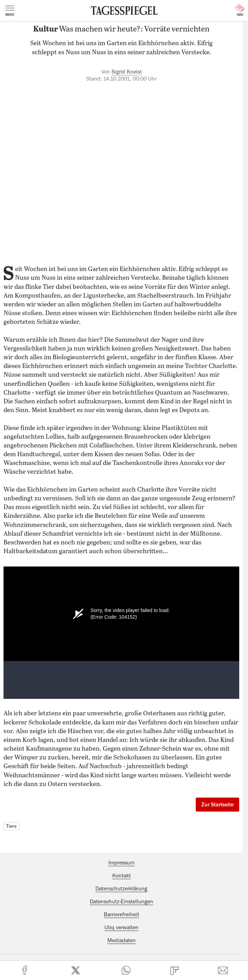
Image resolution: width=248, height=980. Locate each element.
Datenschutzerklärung (121, 889)
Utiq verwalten (122, 927)
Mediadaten (122, 940)
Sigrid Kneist (127, 72)
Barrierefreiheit (122, 915)
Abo (240, 11)
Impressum (122, 863)
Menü (10, 11)
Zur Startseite (217, 805)
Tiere (11, 826)
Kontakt (122, 876)
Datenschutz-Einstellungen (122, 902)
